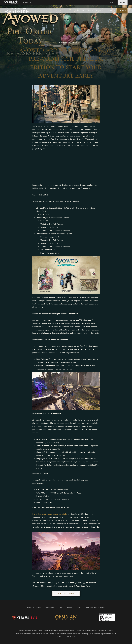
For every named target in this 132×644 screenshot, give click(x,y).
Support (70, 607)
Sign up (123, 2)
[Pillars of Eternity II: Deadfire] (17, 11)
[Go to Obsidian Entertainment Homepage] (12, 2)
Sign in (113, 2)
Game (76, 11)
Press (79, 607)
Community (101, 11)
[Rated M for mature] (107, 617)
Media (90, 11)
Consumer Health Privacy (95, 607)
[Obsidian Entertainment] (66, 618)
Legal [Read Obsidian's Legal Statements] (61, 607)
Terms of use (50, 607)
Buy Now (122, 11)
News (83, 11)
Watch (112, 11)
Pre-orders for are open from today (50, 514)
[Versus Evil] (25, 618)
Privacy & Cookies (34, 607)
